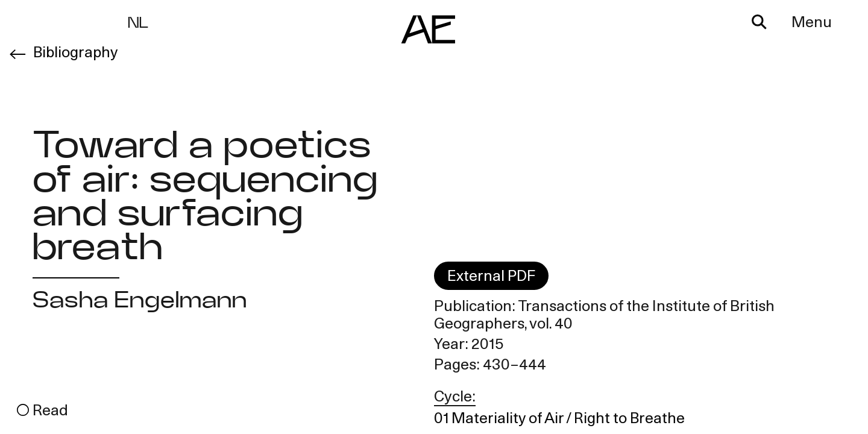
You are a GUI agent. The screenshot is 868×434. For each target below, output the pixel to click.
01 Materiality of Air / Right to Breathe (561, 420)
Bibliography (76, 53)
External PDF (492, 278)
